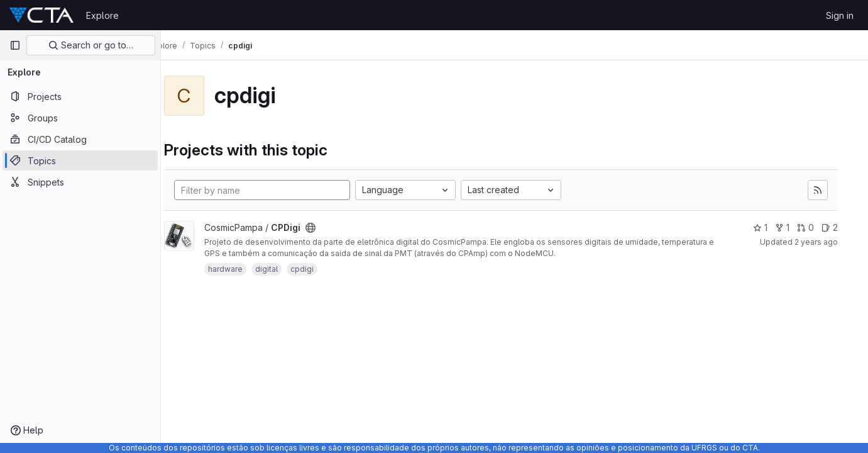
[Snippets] (80, 182)
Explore (102, 15)
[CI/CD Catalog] (80, 139)
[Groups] (80, 118)
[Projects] (80, 96)
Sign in (840, 15)
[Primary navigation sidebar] (15, 45)
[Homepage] (41, 15)
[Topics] (80, 160)
